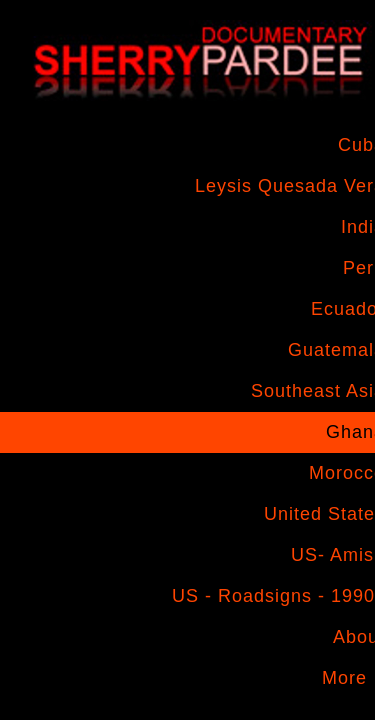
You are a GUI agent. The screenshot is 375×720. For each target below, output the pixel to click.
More (344, 678)
